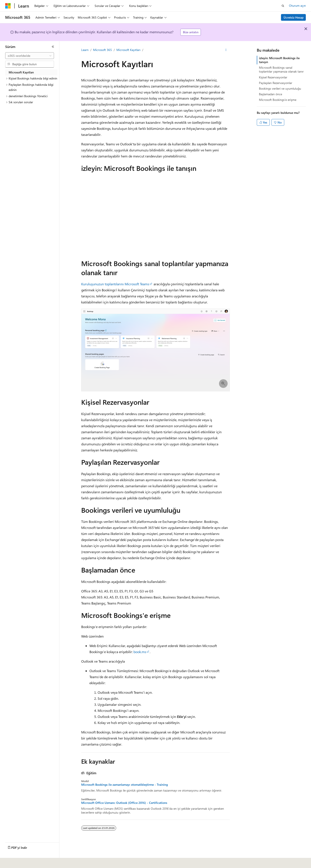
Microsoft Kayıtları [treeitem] (21, 72)
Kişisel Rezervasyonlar (273, 77)
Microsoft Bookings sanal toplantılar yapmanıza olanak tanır (281, 69)
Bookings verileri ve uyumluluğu (280, 88)
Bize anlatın (191, 32)
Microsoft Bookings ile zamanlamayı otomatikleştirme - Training (125, 785)
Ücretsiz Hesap (294, 17)
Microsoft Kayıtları (128, 50)
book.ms (140, 652)
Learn (85, 50)
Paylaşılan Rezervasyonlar (276, 83)
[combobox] (30, 56)
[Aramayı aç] (283, 6)
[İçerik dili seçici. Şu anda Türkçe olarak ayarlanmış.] (14, 862)
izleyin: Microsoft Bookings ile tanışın (279, 60)
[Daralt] (53, 47)
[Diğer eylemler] (226, 50)
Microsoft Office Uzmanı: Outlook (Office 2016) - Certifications (124, 803)
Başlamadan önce (271, 94)
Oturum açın (297, 6)
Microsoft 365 (102, 50)
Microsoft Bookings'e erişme (278, 100)
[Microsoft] (8, 6)
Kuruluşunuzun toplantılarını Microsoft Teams (115, 284)
